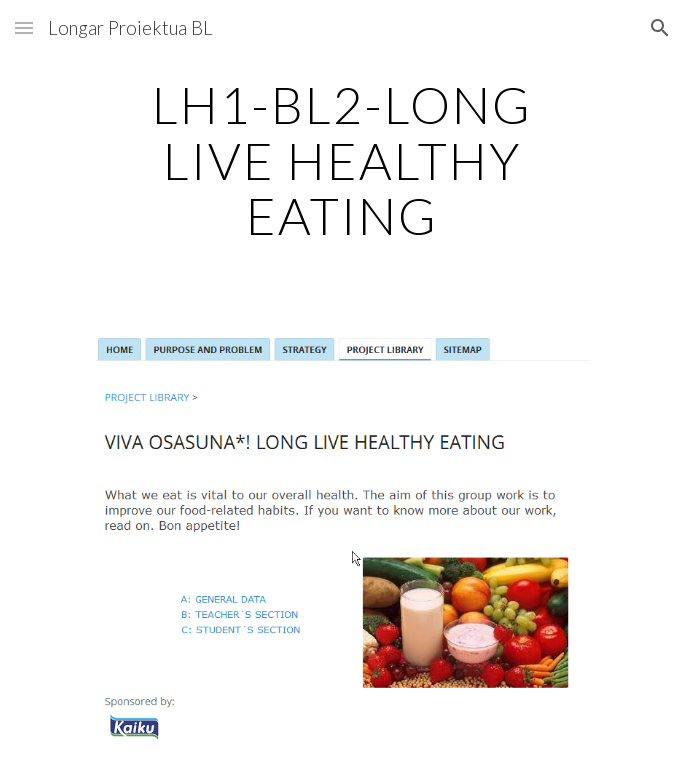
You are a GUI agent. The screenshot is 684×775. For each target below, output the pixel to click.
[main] (341, 160)
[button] (24, 27)
